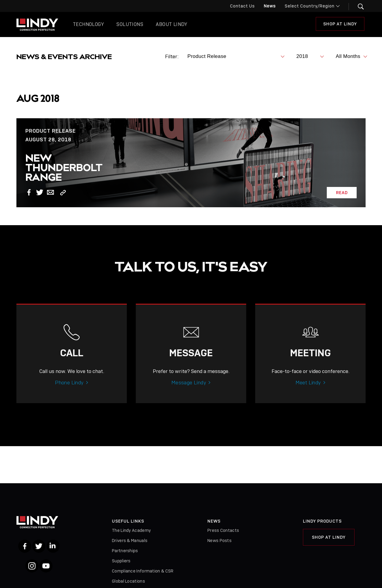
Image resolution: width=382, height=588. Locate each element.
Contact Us (242, 6)
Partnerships (125, 551)
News (270, 6)
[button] (357, 7)
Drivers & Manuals (130, 541)
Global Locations (128, 581)
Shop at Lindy (340, 24)
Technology (88, 24)
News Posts (220, 541)
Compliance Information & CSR (143, 571)
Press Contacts (223, 530)
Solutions (130, 24)
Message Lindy (189, 389)
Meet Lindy (308, 389)
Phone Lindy (69, 389)
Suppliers (121, 561)
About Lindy (171, 24)
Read (342, 193)
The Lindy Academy (131, 530)
